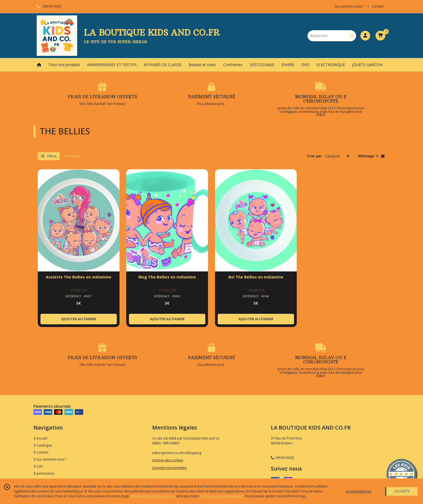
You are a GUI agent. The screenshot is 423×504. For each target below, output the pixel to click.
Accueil (40, 438)
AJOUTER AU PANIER (79, 319)
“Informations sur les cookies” (153, 496)
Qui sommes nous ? (50, 459)
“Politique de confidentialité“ (221, 496)
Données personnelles (169, 468)
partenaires (44, 473)
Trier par (314, 156)
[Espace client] (365, 36)
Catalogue (43, 445)
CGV (38, 466)
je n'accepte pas (359, 491)
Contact (378, 6)
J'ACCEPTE (402, 491)
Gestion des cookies (168, 460)
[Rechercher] (352, 36)
